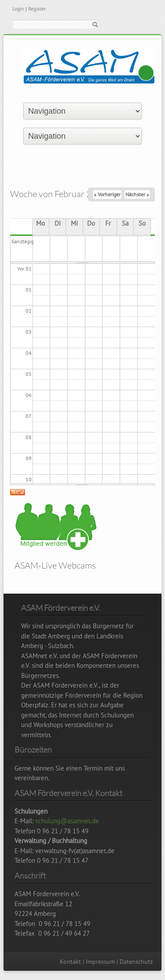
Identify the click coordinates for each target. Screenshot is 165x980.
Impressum (100, 962)
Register (37, 9)
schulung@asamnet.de (67, 821)
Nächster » (137, 194)
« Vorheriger (107, 194)
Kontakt (70, 962)
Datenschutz (136, 962)
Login (18, 9)
